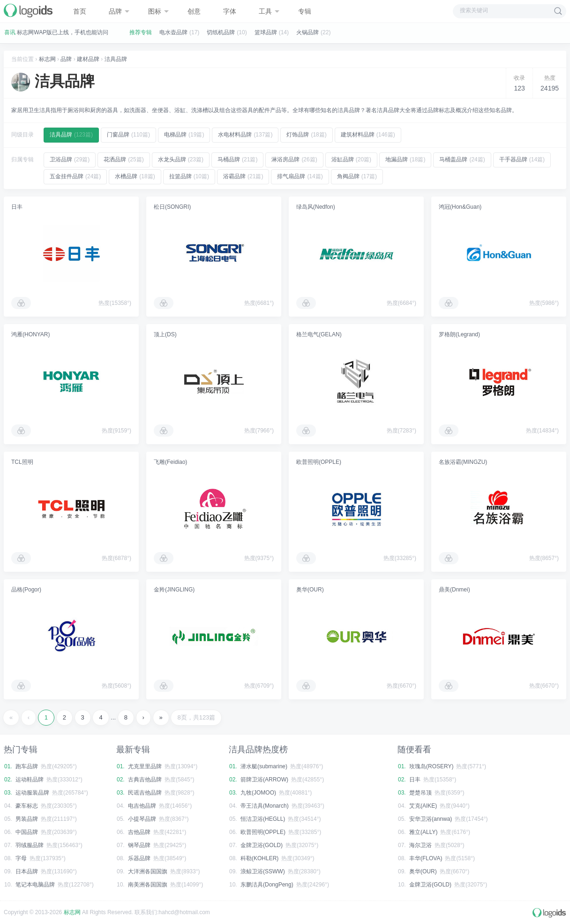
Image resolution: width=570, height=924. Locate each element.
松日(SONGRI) (172, 207)
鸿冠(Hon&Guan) (460, 207)
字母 (21, 858)
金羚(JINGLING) (174, 590)
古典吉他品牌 (145, 780)
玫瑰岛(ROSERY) (431, 766)
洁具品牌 (116, 59)
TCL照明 (22, 462)
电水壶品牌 (173, 32)
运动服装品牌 (32, 793)
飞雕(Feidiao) (170, 462)
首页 (80, 11)
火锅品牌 (307, 32)
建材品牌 (88, 59)
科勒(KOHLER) (259, 858)
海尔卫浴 (420, 845)
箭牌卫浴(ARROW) (264, 780)
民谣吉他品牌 (145, 793)
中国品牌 (27, 832)
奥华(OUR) (310, 590)
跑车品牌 (27, 766)
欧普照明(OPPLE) (319, 462)
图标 (158, 11)
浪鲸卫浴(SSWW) (263, 871)
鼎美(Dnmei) (454, 590)
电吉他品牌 (142, 806)
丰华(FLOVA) (426, 858)
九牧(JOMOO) (258, 793)
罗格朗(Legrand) (459, 334)
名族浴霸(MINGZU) (463, 462)
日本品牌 (27, 871)
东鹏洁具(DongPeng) (267, 885)
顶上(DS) (165, 334)
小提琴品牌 (142, 819)
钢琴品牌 (139, 845)
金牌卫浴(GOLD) (262, 845)
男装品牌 (27, 819)
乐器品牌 (139, 858)
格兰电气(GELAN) (319, 334)
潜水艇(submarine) (264, 766)
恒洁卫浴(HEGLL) (263, 819)
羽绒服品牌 (30, 845)
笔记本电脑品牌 (35, 885)
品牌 (119, 11)
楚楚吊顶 (420, 793)
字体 (230, 11)
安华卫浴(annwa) (431, 819)
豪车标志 (27, 806)
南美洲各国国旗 (148, 885)
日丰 (17, 207)
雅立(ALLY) (423, 832)
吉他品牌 (139, 832)
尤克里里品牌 (145, 766)
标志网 (47, 59)
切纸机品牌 (221, 32)
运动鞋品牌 (30, 780)
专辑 (305, 11)
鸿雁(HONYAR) (30, 334)
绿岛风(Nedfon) (316, 207)
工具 (269, 11)
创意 (194, 11)
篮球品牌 (266, 32)
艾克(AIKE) (423, 806)
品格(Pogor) (26, 590)
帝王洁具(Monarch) (265, 806)
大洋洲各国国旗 (148, 871)
